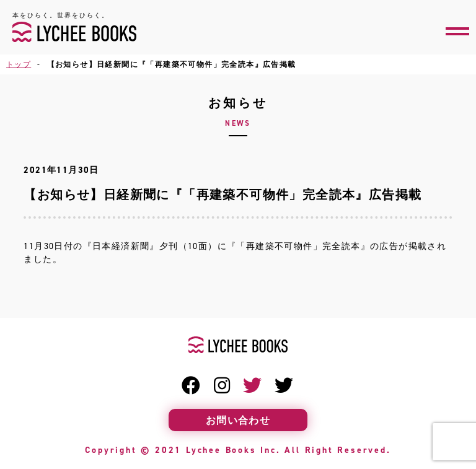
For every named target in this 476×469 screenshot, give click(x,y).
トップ (19, 64)
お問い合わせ (238, 420)
